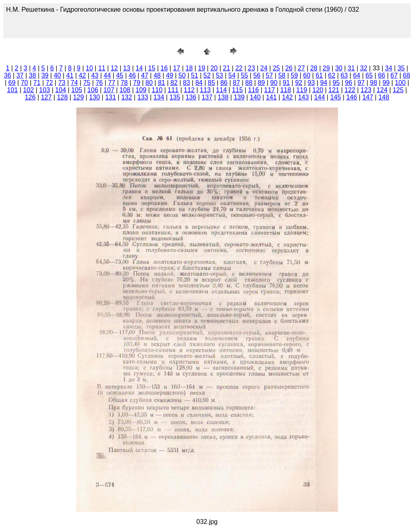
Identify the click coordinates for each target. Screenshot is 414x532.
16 (164, 68)
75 (87, 83)
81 (162, 83)
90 (274, 83)
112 (189, 90)
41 (70, 75)
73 (62, 83)
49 (170, 75)
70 (24, 83)
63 (344, 75)
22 (239, 68)
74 (74, 83)
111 (173, 90)
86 (224, 83)
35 (401, 68)
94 (324, 83)
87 (237, 83)
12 (114, 68)
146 (352, 97)
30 (339, 68)
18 (189, 68)
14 (139, 68)
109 (141, 90)
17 (177, 68)
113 (205, 90)
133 (143, 97)
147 (368, 97)
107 (109, 90)
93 (311, 83)
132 (127, 97)
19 (202, 68)
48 (157, 75)
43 (95, 75)
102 (29, 90)
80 (149, 83)
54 (232, 75)
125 (398, 90)
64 (357, 75)
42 (82, 75)
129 (79, 97)
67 (394, 75)
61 (319, 75)
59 (294, 75)
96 (349, 83)
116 (254, 90)
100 (400, 83)
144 (320, 97)
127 (46, 97)
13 (127, 68)
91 (286, 83)
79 (137, 83)
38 (32, 75)
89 (261, 83)
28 (314, 68)
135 (175, 97)
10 (89, 68)
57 (269, 75)
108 (125, 90)
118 (286, 90)
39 (45, 75)
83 (186, 83)
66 (382, 75)
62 (332, 75)
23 (251, 68)
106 (93, 90)
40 (57, 75)
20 (214, 68)
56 (257, 75)
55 (245, 75)
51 (194, 75)
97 (361, 83)
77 (112, 83)
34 (389, 68)
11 (102, 68)
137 (207, 97)
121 (334, 90)
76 (99, 83)
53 (220, 75)
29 (326, 68)
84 (199, 83)
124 (382, 90)
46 (132, 75)
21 (226, 68)
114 (221, 90)
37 (20, 75)
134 (159, 97)
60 (307, 75)
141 (271, 97)
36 (8, 75)
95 (336, 83)
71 (37, 83)
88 (249, 83)
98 (374, 83)
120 (318, 90)
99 (386, 83)
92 (299, 83)
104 (61, 90)
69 (12, 83)
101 (12, 90)
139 (239, 97)
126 (30, 97)
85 (211, 83)
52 (207, 75)
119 (302, 90)
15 (152, 68)
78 (124, 83)
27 (301, 68)
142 (287, 97)
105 (77, 90)
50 (182, 75)
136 (191, 97)
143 (303, 97)
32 (364, 68)
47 (145, 75)
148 (384, 97)
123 (366, 90)
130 (94, 97)
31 (351, 68)
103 (45, 90)
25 (277, 68)
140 (255, 97)
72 (49, 83)
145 (336, 97)
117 (269, 90)
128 (62, 97)
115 (238, 90)
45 (120, 75)
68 (407, 75)
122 (350, 90)
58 (282, 75)
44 (107, 75)
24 (264, 68)
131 (111, 97)
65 (369, 75)
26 (289, 68)
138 (223, 97)
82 (174, 83)
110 (157, 90)
